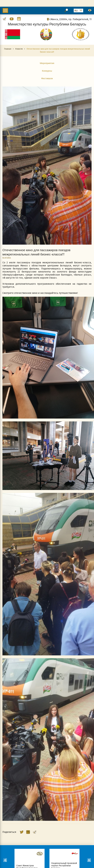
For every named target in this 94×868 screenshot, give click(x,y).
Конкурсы (47, 71)
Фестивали (47, 78)
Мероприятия (47, 63)
